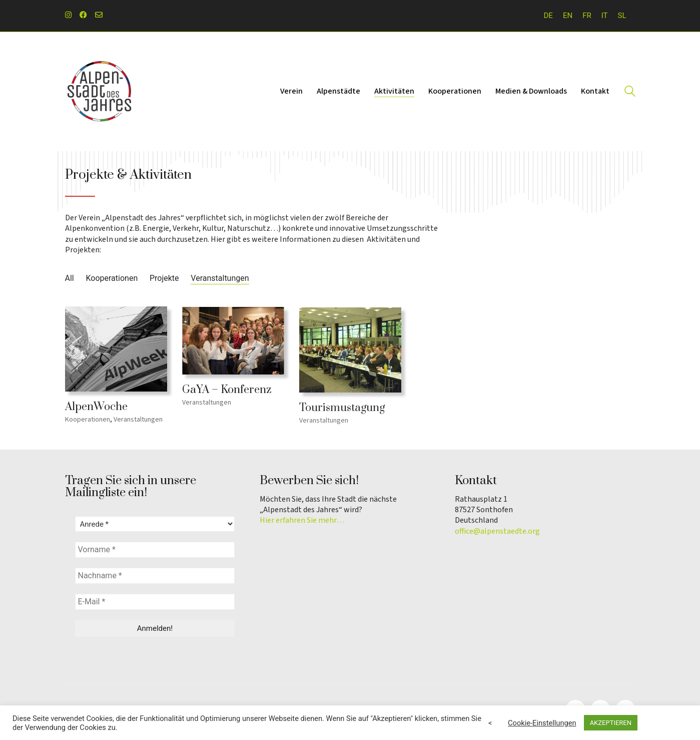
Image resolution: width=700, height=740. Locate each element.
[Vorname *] (155, 550)
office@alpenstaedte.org (497, 531)
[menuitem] (548, 16)
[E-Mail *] (155, 602)
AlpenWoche (96, 408)
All (70, 278)
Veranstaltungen (220, 278)
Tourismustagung (342, 414)
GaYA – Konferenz (227, 393)
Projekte (164, 278)
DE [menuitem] (548, 16)
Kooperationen (112, 278)
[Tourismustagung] (350, 355)
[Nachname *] (155, 576)
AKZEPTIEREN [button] (611, 723)
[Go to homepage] (100, 92)
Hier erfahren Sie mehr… (302, 520)
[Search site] (630, 93)
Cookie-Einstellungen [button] (542, 723)
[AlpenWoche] (116, 350)
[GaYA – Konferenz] (233, 343)
